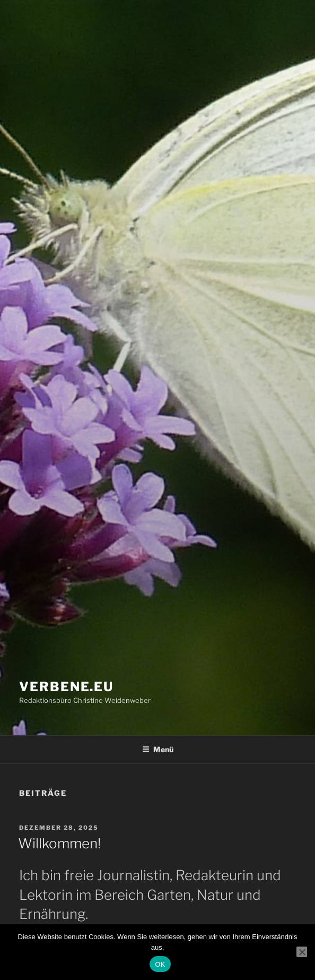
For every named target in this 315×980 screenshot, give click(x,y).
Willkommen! (59, 843)
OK (160, 964)
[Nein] (302, 952)
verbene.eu (66, 687)
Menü (158, 749)
